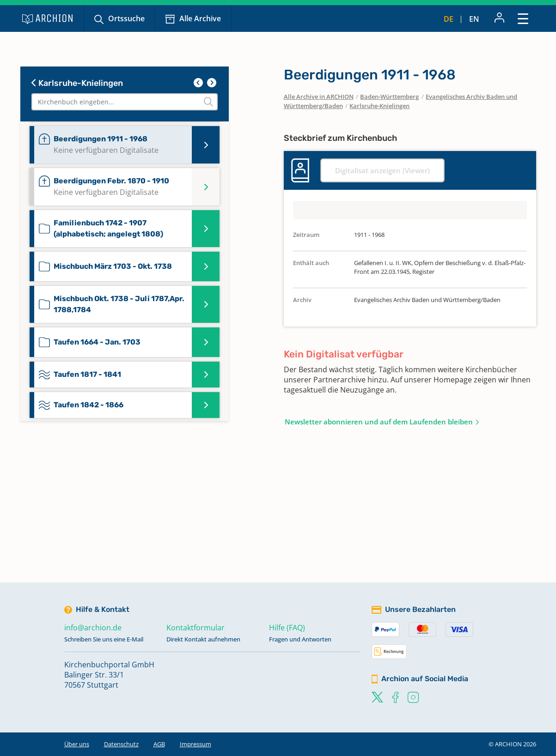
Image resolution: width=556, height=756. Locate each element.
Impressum (196, 744)
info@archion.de (93, 628)
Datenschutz (121, 744)
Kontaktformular (196, 628)
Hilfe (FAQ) (287, 628)
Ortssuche (126, 18)
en (474, 19)
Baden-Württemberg (389, 97)
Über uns (77, 744)
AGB (159, 744)
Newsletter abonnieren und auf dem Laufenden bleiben (379, 422)
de (449, 19)
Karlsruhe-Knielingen (77, 83)
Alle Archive (200, 18)
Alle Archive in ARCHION (319, 97)
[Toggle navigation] (523, 18)
